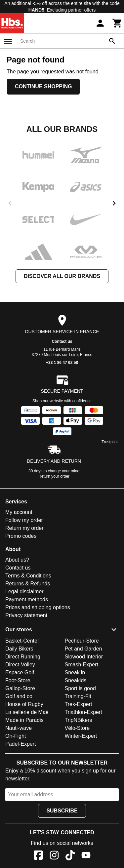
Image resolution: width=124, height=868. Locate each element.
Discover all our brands (62, 276)
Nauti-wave (19, 728)
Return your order (54, 476)
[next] (114, 203)
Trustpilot (110, 442)
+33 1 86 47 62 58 (62, 363)
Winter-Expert (81, 736)
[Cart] (117, 23)
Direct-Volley (20, 665)
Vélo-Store (77, 728)
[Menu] (8, 41)
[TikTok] (70, 856)
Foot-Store (18, 680)
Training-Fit (78, 696)
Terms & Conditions (28, 576)
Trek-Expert (79, 704)
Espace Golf (20, 672)
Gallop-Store (20, 688)
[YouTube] (86, 856)
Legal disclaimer (24, 592)
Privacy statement (26, 615)
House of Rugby (24, 704)
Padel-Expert (21, 744)
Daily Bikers (19, 649)
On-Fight (16, 736)
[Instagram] (54, 856)
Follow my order (24, 520)
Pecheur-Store (82, 641)
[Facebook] (38, 856)
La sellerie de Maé (27, 712)
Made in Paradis (24, 720)
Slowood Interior (84, 657)
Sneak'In (75, 672)
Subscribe (62, 811)
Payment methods (27, 599)
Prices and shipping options (38, 607)
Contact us (62, 341)
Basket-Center (22, 641)
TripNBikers (79, 720)
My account (19, 512)
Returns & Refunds (28, 584)
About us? (17, 560)
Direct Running (23, 657)
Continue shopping (43, 86)
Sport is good (80, 688)
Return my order (24, 528)
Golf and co (19, 696)
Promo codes (21, 536)
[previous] (10, 203)
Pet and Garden (83, 649)
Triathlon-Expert (83, 712)
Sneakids (76, 680)
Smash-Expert (82, 665)
